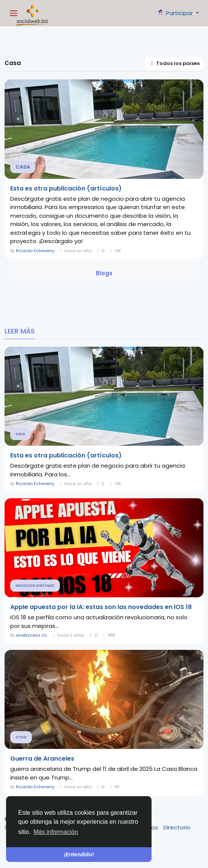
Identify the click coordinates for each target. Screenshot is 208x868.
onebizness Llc (32, 635)
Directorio (177, 827)
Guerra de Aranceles (42, 759)
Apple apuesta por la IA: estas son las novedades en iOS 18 (101, 607)
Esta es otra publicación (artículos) (66, 189)
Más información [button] (56, 832)
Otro (21, 737)
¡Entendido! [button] (79, 854)
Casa (23, 167)
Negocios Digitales (35, 586)
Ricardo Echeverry (35, 251)
